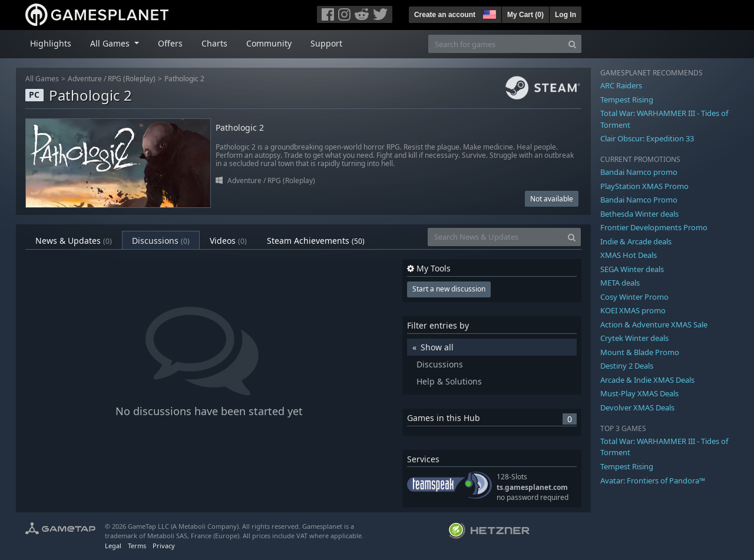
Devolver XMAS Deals (637, 407)
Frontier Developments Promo (654, 227)
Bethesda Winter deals (639, 214)
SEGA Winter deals (632, 269)
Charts (214, 43)
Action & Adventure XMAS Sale (654, 324)
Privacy (164, 546)
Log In (565, 15)
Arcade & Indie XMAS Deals (647, 380)
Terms (137, 546)
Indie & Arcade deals (636, 241)
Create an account (445, 15)
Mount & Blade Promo (640, 352)
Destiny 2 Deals (627, 366)
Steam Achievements (316, 241)
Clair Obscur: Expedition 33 (647, 138)
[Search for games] (496, 44)
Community (269, 43)
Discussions (161, 241)
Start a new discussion (449, 289)
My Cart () (525, 15)
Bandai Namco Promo (639, 200)
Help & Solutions (449, 381)
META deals (620, 283)
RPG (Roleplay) (132, 79)
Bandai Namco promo (639, 172)
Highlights (51, 43)
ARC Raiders (621, 85)
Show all (437, 347)
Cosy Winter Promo (634, 297)
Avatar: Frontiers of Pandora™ (653, 481)
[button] (488, 13)
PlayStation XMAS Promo (644, 186)
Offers (170, 43)
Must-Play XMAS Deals (639, 393)
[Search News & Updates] (495, 237)
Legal (113, 546)
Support (326, 43)
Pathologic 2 (184, 79)
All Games (42, 79)
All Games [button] (111, 43)
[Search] (572, 44)
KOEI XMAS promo (633, 310)
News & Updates (74, 241)
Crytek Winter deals (634, 338)
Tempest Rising (627, 100)
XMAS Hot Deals (629, 255)
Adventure (85, 79)
